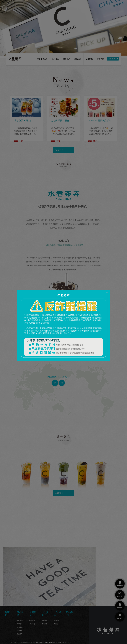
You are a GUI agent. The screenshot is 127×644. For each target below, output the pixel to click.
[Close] (107, 293)
